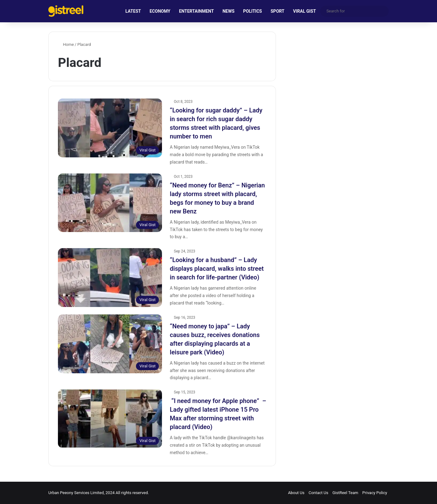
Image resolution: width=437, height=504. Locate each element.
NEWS (228, 11)
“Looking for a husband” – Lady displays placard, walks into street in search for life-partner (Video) (217, 269)
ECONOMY (160, 11)
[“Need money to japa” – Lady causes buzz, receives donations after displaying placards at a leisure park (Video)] (110, 344)
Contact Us (318, 493)
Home (66, 44)
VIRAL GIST (304, 11)
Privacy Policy (375, 493)
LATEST (133, 11)
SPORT (278, 11)
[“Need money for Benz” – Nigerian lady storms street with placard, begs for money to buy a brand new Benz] (110, 203)
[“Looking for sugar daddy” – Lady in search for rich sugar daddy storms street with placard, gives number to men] (110, 128)
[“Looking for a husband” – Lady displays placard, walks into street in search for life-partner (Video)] (110, 278)
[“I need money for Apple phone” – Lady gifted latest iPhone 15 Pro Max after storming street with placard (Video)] (110, 419)
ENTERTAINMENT (196, 11)
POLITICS (253, 11)
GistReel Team (345, 493)
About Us (296, 493)
